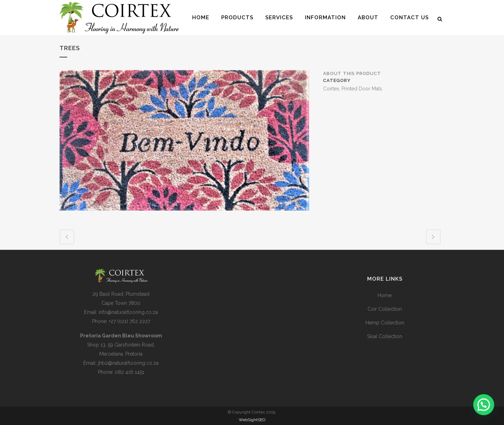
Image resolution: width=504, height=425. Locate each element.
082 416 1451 (129, 372)
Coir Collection (385, 309)
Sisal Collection (385, 336)
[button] (484, 405)
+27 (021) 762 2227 (129, 321)
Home (385, 295)
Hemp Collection (385, 323)
